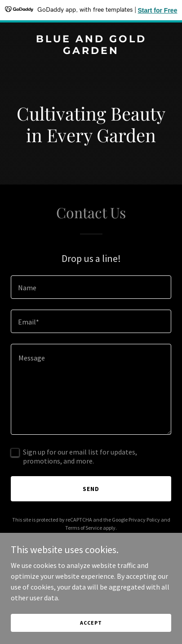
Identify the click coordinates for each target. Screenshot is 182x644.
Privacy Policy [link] (144, 520)
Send (91, 489)
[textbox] (91, 287)
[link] (91, 51)
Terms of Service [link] (84, 528)
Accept (91, 623)
